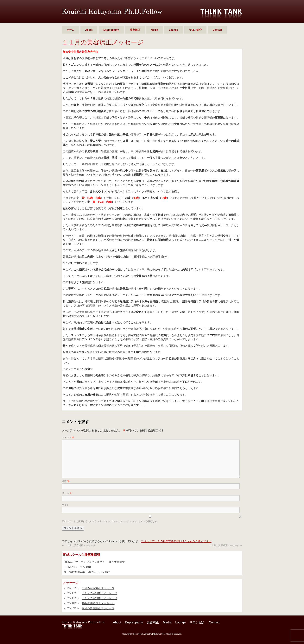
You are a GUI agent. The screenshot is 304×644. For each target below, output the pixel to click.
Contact (217, 30)
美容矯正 (135, 30)
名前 (66, 481)
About (89, 30)
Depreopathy (111, 30)
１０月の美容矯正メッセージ (78, 545)
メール (67, 493)
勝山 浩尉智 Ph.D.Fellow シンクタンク (112, 12)
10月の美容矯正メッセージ (98, 603)
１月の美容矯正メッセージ (98, 588)
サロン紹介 (195, 30)
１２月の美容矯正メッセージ (226, 545)
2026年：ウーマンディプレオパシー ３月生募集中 (94, 562)
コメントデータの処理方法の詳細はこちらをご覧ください (176, 541)
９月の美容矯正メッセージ (98, 608)
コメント (68, 437)
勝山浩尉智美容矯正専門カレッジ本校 (87, 572)
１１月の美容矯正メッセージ (99, 598)
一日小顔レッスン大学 (77, 567)
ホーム (70, 30)
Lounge (173, 30)
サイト (65, 505)
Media (154, 30)
